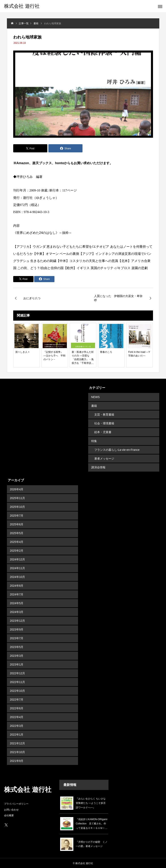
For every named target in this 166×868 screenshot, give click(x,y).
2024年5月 (17, 603)
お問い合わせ (11, 809)
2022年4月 (17, 717)
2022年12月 (18, 673)
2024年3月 (17, 612)
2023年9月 (17, 629)
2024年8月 (17, 585)
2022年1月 (17, 734)
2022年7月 (17, 699)
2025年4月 (17, 541)
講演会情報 (98, 467)
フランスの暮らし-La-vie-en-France (117, 450)
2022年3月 (17, 725)
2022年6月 (17, 708)
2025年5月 (17, 533)
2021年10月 (18, 752)
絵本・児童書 (103, 432)
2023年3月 (17, 655)
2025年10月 (18, 506)
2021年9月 (17, 760)
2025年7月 (17, 515)
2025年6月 (17, 524)
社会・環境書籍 (104, 423)
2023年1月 (17, 664)
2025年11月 (18, 498)
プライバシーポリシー (16, 803)
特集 (94, 441)
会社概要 (9, 815)
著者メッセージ (104, 458)
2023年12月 (18, 620)
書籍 (94, 406)
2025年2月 (17, 550)
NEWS (95, 397)
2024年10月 (18, 576)
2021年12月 (18, 743)
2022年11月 (18, 682)
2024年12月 (18, 559)
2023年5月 (17, 647)
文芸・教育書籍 (104, 415)
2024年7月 (17, 594)
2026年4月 (17, 489)
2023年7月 (17, 638)
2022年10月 (18, 690)
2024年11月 (18, 568)
